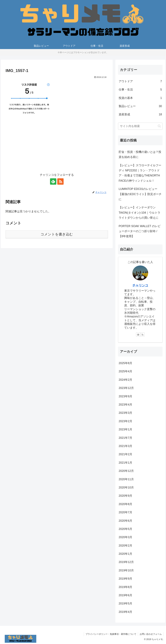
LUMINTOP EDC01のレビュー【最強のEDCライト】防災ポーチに (140, 194)
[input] (140, 126)
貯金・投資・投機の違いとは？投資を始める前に (140, 154)
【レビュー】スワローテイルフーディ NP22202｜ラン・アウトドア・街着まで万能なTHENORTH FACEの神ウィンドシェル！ (140, 173)
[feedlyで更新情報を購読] (53, 181)
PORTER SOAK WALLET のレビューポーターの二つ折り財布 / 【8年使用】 (140, 231)
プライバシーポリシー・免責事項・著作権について (111, 634)
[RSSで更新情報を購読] (60, 181)
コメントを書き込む (57, 234)
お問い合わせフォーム (151, 634)
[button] (159, 126)
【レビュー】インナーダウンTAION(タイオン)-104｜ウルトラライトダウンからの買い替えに (139, 213)
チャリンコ (140, 285)
